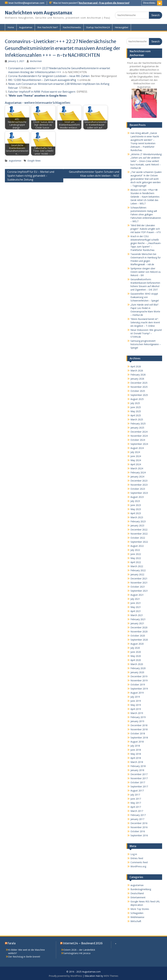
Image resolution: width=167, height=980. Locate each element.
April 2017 (136, 807)
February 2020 (138, 668)
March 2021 (137, 615)
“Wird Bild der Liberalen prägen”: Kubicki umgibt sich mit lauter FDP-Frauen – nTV (146, 229)
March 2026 (137, 371)
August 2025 (137, 399)
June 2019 (136, 701)
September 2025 (139, 395)
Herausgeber (122, 27)
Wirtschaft (136, 921)
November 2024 (139, 436)
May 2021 (136, 607)
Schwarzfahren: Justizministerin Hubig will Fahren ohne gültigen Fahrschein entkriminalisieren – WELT (146, 214)
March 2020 (137, 664)
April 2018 (136, 758)
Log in (134, 854)
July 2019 (135, 697)
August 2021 (137, 595)
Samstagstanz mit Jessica (77, 953)
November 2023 (139, 485)
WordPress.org (138, 866)
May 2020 (136, 656)
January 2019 (137, 721)
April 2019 (136, 709)
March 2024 (137, 468)
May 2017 (136, 803)
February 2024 (138, 472)
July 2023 (135, 501)
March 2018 (137, 762)
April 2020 (136, 660)
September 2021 (139, 591)
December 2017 (139, 774)
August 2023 (137, 497)
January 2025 (137, 428)
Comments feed (139, 862)
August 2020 (137, 644)
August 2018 (137, 742)
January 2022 (137, 574)
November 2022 (139, 534)
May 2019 (136, 705)
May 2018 (136, 754)
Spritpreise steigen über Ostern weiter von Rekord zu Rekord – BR (146, 272)
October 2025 (138, 391)
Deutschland (137, 893)
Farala (12, 943)
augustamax (15, 161)
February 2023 (138, 521)
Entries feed (137, 858)
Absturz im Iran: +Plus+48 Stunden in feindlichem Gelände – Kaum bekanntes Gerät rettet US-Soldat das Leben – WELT (145, 197)
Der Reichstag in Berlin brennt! (24, 957)
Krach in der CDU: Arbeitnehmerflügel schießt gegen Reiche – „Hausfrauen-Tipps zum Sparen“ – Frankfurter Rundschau (146, 243)
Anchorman (36, 61)
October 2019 (138, 685)
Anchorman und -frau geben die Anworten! (104, 3)
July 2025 (135, 403)
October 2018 (138, 733)
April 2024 (136, 464)
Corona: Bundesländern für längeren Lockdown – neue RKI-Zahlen (49, 76)
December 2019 (139, 676)
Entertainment (138, 897)
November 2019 (139, 680)
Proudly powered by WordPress (65, 976)
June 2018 (136, 750)
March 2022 (137, 566)
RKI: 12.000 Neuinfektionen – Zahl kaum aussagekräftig (42, 80)
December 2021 (139, 578)
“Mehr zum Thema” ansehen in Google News (37, 96)
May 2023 (136, 509)
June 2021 (136, 603)
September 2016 (139, 835)
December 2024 (139, 432)
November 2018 (139, 729)
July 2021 (135, 599)
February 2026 (138, 375)
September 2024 (139, 444)
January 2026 (137, 379)
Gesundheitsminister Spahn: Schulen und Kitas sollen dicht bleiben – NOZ (94, 174)
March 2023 (137, 517)
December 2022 (139, 530)
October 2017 (138, 782)
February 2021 (138, 619)
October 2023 (138, 489)
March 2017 (137, 811)
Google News (34, 161)
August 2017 (137, 791)
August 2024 (137, 448)
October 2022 (138, 538)
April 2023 (136, 513)
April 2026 (136, 366)
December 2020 (139, 627)
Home (11, 27)
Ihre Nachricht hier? (48, 27)
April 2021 (136, 611)
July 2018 (135, 746)
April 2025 (136, 415)
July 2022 (135, 550)
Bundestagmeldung (141, 889)
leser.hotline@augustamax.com (26, 3)
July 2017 (135, 795)
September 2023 (139, 493)
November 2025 (139, 387)
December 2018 (139, 725)
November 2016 (139, 827)
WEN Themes (111, 976)
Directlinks (149, 3)
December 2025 (139, 383)
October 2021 (138, 587)
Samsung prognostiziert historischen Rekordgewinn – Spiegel (146, 344)
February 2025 (138, 424)
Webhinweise (137, 917)
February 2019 (138, 717)
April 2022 (136, 562)
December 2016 (139, 823)
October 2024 (138, 440)
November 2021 (139, 583)
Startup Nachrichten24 (98, 27)
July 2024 (135, 452)
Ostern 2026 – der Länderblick (79, 950)
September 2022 (139, 542)
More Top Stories (140, 909)
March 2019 (137, 713)
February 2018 (138, 766)
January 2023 (137, 525)
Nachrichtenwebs (72, 27)
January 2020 (137, 672)
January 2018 (137, 770)
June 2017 (136, 799)
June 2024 (136, 456)
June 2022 (136, 554)
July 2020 (135, 648)
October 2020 (138, 636)
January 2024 (137, 477)
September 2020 (139, 640)
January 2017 (137, 819)
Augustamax (26, 27)
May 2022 (136, 558)
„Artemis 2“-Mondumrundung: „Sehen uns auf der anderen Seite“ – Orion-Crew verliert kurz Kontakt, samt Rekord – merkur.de (146, 161)
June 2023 (136, 505)
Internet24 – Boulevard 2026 (83, 943)
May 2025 (136, 411)
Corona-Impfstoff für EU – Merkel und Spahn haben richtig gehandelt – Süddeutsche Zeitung (31, 176)
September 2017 (139, 786)
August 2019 (137, 693)
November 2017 (139, 778)
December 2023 (139, 481)
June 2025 (136, 407)
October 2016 (138, 831)
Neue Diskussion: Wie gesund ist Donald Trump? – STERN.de (146, 333)
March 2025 (137, 419)
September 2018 (139, 738)
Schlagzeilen (137, 913)
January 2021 (137, 623)
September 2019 (139, 689)
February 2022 (138, 570)
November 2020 (139, 632)
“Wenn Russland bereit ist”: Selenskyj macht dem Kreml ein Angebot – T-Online (145, 322)
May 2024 (136, 460)
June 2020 (136, 652)
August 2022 (137, 546)
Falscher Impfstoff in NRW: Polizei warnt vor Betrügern (42, 92)
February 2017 (138, 815)
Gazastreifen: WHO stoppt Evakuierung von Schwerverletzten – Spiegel (145, 297)
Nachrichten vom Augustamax (39, 13)
